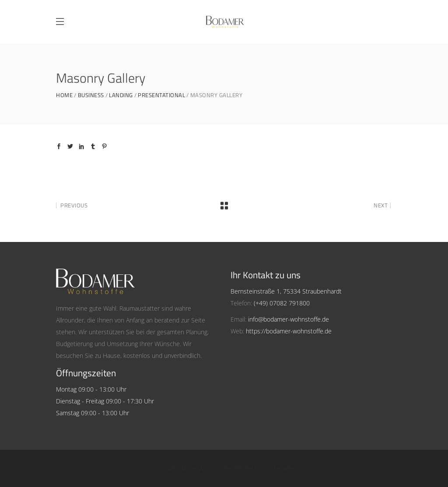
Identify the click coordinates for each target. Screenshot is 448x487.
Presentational (161, 95)
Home (64, 95)
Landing (121, 95)
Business (91, 95)
